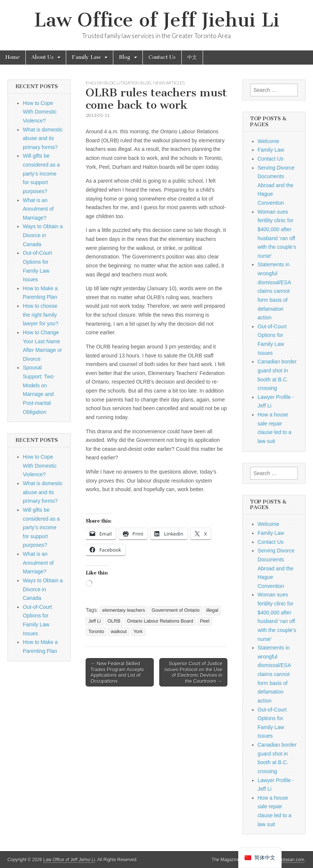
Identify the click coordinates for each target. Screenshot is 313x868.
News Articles (169, 83)
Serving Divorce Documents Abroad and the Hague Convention (276, 185)
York (138, 632)
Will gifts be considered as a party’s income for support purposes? (41, 173)
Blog (125, 57)
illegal (212, 610)
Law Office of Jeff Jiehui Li (157, 20)
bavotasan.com (289, 860)
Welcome (268, 141)
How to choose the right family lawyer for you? (41, 315)
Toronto (96, 632)
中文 (192, 57)
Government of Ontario (176, 610)
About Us (43, 57)
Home (13, 57)
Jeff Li (94, 621)
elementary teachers (124, 610)
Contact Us (162, 57)
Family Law (86, 57)
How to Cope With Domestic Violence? (40, 112)
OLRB (114, 621)
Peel (205, 621)
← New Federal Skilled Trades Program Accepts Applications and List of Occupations (117, 672)
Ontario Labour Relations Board (160, 621)
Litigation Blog (134, 83)
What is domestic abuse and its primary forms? (43, 138)
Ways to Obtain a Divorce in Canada (43, 235)
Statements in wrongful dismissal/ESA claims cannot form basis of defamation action (274, 291)
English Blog (101, 83)
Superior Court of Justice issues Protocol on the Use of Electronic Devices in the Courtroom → (194, 672)
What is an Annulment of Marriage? (38, 209)
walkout (119, 632)
